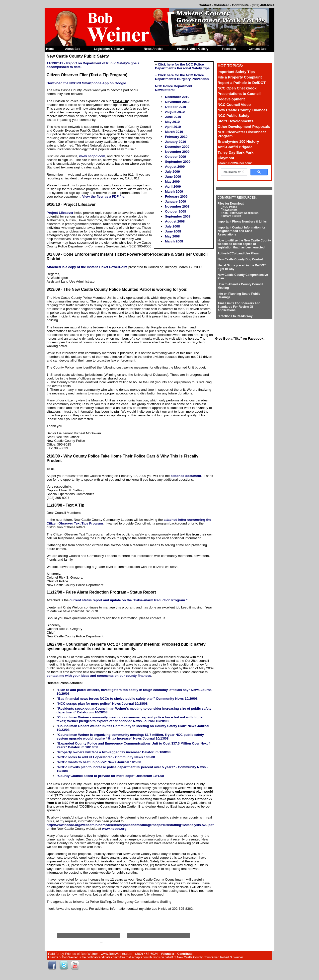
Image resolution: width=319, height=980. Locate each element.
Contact (205, 5)
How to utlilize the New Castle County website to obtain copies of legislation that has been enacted (244, 244)
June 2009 (173, 177)
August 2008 (175, 221)
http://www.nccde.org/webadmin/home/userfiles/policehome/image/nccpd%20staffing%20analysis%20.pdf (130, 825)
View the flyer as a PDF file (103, 196)
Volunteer (221, 5)
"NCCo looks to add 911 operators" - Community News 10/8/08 (106, 757)
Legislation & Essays (109, 49)
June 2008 (173, 231)
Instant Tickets (232, 216)
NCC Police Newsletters (230, 208)
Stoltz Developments (236, 121)
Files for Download (231, 204)
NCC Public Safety (234, 116)
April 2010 (173, 127)
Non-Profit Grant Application (240, 213)
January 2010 (175, 142)
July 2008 (172, 226)
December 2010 (177, 97)
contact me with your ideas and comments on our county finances (99, 676)
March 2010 (174, 132)
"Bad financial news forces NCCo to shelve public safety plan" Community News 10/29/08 (127, 699)
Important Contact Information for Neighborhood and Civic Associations (241, 231)
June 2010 (173, 117)
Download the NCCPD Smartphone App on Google (86, 83)
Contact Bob (258, 49)
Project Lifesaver (60, 213)
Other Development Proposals (244, 127)
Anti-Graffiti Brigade (235, 147)
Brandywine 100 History (238, 142)
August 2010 (175, 112)
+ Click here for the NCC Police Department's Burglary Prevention (182, 77)
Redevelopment (231, 99)
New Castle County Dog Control (240, 259)
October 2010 (175, 107)
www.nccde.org (114, 829)
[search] (234, 172)
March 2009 (174, 191)
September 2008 (178, 216)
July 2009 (172, 172)
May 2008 (172, 236)
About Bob (73, 49)
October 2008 (175, 211)
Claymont (226, 158)
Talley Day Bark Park (236, 152)
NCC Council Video (234, 105)
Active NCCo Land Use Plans (238, 253)
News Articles (154, 49)
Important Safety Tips (236, 72)
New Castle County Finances (242, 110)
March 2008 (174, 241)
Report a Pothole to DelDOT (242, 83)
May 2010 (172, 122)
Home (50, 49)
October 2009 (175, 157)
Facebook (229, 49)
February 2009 (176, 196)
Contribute (240, 5)
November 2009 (177, 152)
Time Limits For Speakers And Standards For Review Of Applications (239, 307)
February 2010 (176, 137)
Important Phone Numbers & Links (242, 222)
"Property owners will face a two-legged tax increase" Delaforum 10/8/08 (114, 752)
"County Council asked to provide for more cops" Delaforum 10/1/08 (110, 776)
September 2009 (178, 162)
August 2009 (175, 167)
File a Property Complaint (240, 77)
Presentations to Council (239, 94)
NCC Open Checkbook (237, 88)
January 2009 (175, 201)
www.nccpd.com (92, 156)
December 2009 (177, 147)
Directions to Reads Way (235, 316)
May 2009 (172, 182)
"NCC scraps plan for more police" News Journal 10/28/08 (102, 704)
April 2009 (173, 187)
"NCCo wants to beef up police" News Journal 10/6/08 (99, 762)
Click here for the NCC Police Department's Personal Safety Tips (182, 66)
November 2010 (177, 102)
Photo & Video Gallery (193, 49)
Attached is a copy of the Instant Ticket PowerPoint (87, 267)
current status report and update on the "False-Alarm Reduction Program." (128, 600)
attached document (186, 476)
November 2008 (177, 206)
